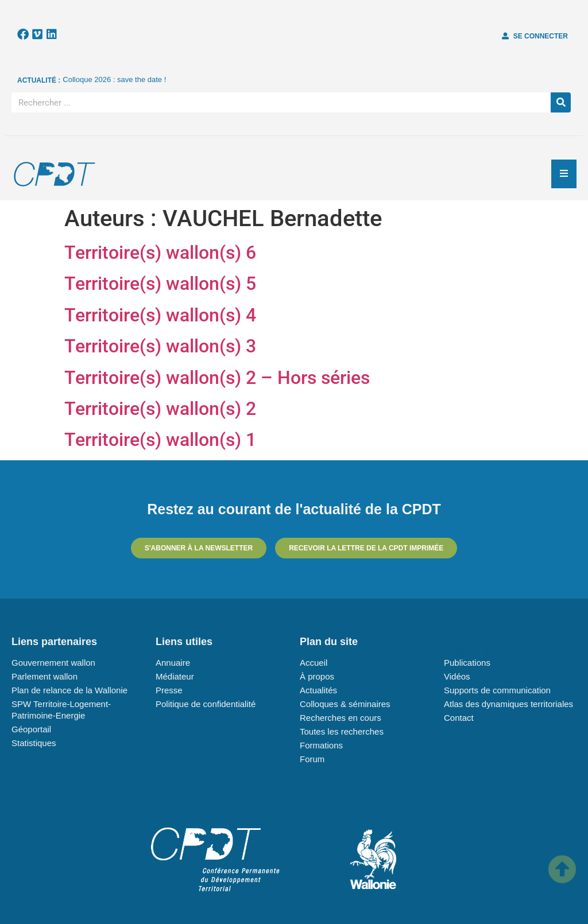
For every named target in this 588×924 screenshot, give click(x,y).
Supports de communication (497, 690)
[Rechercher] (561, 102)
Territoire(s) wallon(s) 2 (160, 409)
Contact (459, 718)
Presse (169, 690)
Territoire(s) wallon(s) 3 (160, 346)
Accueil (314, 663)
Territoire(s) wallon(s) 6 (160, 253)
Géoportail (31, 729)
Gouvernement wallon (53, 663)
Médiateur (175, 676)
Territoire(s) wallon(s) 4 (160, 315)
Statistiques (34, 743)
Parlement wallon (45, 676)
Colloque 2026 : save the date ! (114, 79)
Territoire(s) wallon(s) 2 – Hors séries (217, 378)
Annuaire (173, 663)
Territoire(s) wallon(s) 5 (160, 284)
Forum (312, 759)
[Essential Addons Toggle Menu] (564, 174)
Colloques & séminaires (345, 704)
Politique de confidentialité (206, 704)
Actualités (318, 690)
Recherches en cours (341, 718)
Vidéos (457, 676)
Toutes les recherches (342, 731)
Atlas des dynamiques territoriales (508, 704)
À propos (317, 676)
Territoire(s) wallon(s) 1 (160, 440)
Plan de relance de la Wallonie (69, 690)
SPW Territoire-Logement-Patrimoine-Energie (61, 710)
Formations (321, 745)
